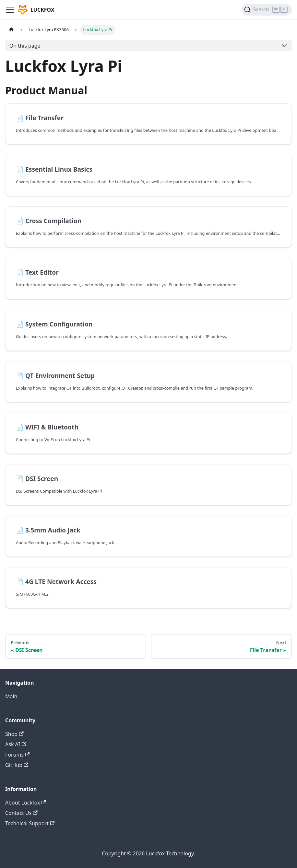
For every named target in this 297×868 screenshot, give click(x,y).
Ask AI (16, 744)
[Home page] (11, 30)
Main (11, 696)
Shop (14, 734)
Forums (17, 755)
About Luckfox (26, 803)
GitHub (17, 765)
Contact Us (21, 813)
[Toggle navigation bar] (10, 10)
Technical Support (30, 823)
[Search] (267, 10)
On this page (25, 46)
